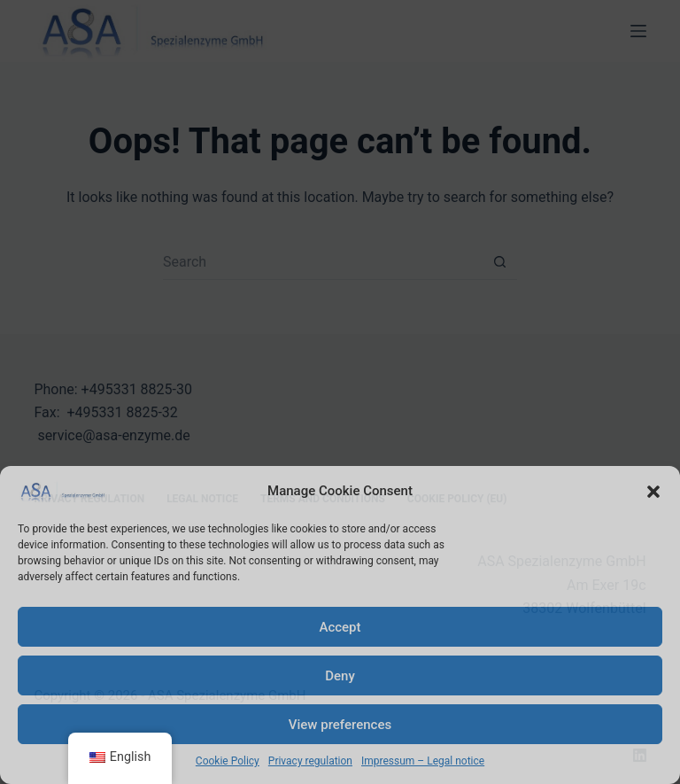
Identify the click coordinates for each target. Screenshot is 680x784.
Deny (340, 676)
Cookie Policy (228, 761)
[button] (653, 492)
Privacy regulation (310, 761)
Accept (340, 627)
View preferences (340, 725)
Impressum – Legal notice (423, 761)
